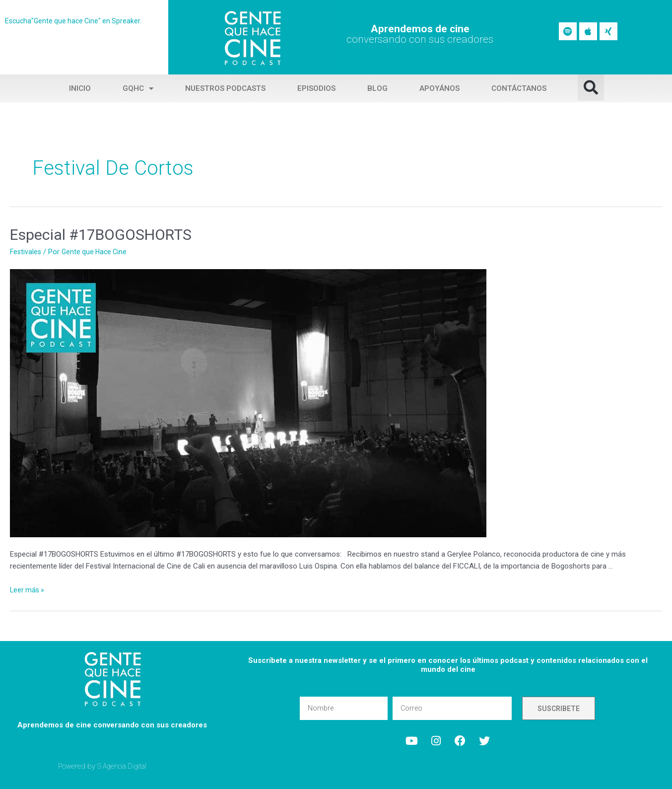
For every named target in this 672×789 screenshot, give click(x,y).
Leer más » (28, 590)
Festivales (26, 252)
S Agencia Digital (124, 766)
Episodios (316, 88)
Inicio (80, 88)
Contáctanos (519, 88)
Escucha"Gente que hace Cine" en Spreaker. (76, 21)
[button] (591, 88)
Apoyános (439, 88)
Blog (377, 88)
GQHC (138, 89)
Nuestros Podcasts (225, 88)
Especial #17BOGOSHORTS (101, 235)
